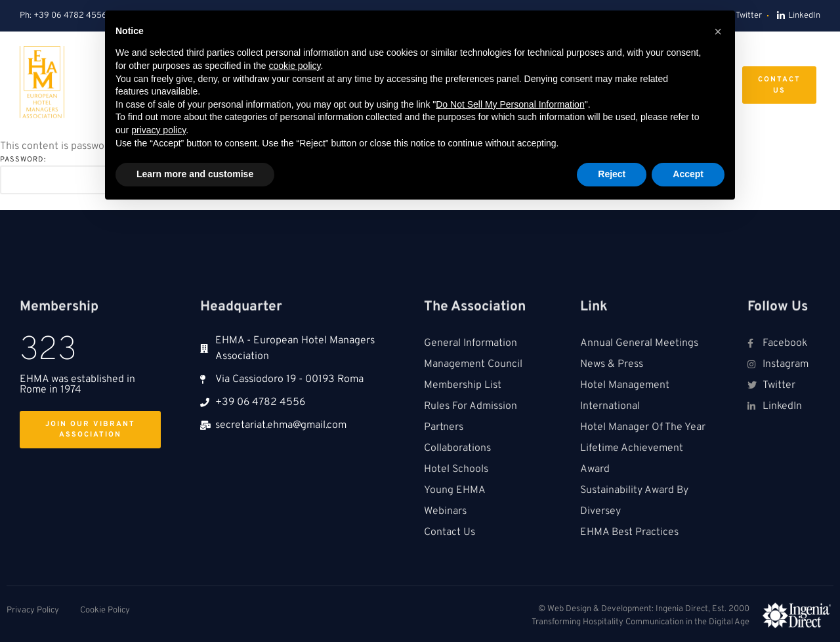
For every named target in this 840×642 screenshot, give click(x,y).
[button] (718, 32)
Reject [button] (612, 174)
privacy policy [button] (158, 130)
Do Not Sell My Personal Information (510, 104)
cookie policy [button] (294, 66)
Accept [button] (688, 174)
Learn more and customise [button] (195, 174)
